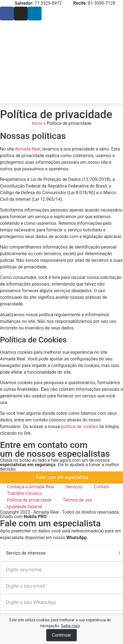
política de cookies (79, 427)
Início (37, 123)
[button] (61, 105)
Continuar (61, 635)
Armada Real (28, 149)
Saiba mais (71, 626)
